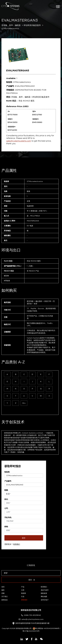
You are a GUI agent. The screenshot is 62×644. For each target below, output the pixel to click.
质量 (3, 593)
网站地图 (44, 596)
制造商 (24, 593)
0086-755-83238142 (32, 615)
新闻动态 (5, 600)
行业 (23, 596)
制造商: (7, 472)
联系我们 (17, 544)
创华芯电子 (45, 600)
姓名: (6, 499)
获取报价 (24, 600)
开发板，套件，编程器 (11, 25)
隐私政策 (44, 593)
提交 (24, 538)
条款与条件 (45, 590)
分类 (23, 590)
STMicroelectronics (10, 28)
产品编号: (8, 481)
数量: (6, 490)
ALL (24, 403)
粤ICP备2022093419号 (31, 631)
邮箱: (6, 527)
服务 (3, 590)
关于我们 (5, 596)
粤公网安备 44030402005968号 (46, 628)
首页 (3, 587)
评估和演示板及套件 (32, 25)
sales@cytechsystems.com (19, 141)
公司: (6, 508)
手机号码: (8, 517)
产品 (23, 587)
